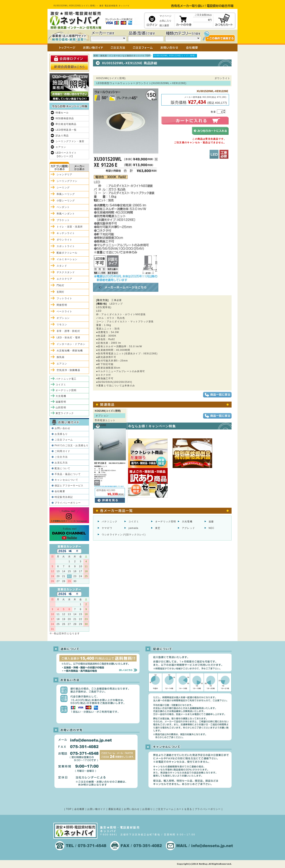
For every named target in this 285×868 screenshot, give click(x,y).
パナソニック (110, 522)
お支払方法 (61, 463)
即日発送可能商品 (66, 124)
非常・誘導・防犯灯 (68, 331)
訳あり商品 (62, 136)
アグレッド (188, 528)
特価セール (62, 113)
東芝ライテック (65, 413)
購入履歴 (164, 25)
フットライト (64, 298)
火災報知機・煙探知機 (70, 351)
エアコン (61, 147)
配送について (62, 468)
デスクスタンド (66, 272)
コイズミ (134, 522)
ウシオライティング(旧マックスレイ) (124, 535)
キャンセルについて (66, 480)
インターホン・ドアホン (71, 344)
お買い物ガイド (96, 809)
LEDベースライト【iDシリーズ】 (66, 155)
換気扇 (61, 357)
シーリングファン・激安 (70, 141)
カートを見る (184, 809)
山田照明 (61, 408)
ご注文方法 (61, 457)
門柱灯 (61, 285)
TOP (69, 809)
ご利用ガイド (62, 451)
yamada (133, 528)
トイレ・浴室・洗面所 (70, 227)
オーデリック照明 (166, 522)
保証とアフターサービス (69, 486)
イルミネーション (67, 259)
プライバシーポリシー (68, 503)
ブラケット (63, 220)
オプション (63, 318)
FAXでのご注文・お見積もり (72, 445)
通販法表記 (115, 809)
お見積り (148, 809)
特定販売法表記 (64, 497)
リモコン (62, 325)
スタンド (62, 266)
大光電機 (187, 522)
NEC (211, 528)
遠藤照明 (61, 402)
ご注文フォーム (64, 440)
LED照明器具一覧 (66, 130)
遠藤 (211, 522)
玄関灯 (61, 292)
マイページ (165, 16)
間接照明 (62, 305)
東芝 (158, 528)
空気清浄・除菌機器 (68, 370)
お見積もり (61, 434)
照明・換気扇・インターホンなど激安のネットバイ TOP (122, 56)
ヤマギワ (107, 528)
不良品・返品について (68, 474)
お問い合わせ (62, 428)
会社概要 (60, 491)
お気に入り (165, 21)
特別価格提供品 (65, 118)
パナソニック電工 (66, 379)
